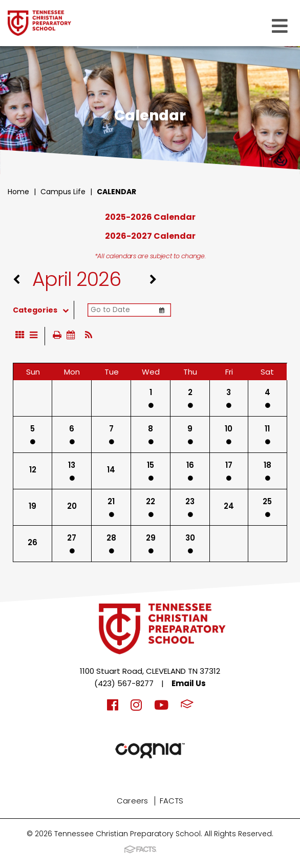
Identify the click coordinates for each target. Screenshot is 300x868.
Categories (43, 310)
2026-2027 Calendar (150, 236)
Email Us (189, 683)
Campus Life (63, 192)
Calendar (116, 192)
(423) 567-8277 (124, 683)
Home (18, 192)
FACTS (172, 801)
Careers (133, 801)
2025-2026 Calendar (150, 217)
